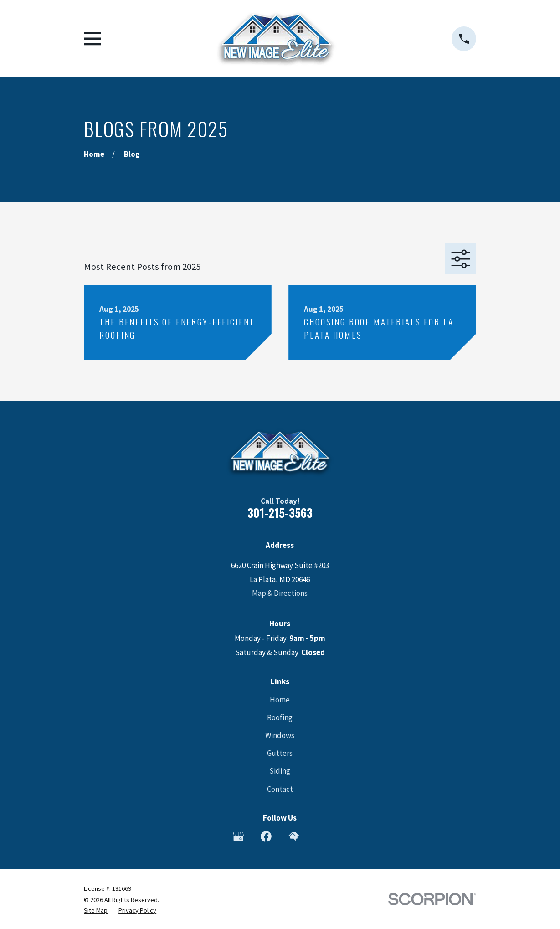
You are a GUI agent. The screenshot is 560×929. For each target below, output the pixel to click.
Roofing (280, 717)
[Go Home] (94, 154)
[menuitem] (96, 911)
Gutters (280, 753)
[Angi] (322, 836)
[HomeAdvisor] (294, 836)
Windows (280, 735)
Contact (280, 789)
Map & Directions (280, 593)
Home (280, 700)
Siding (280, 771)
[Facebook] (266, 836)
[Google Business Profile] (238, 836)
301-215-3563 (280, 513)
